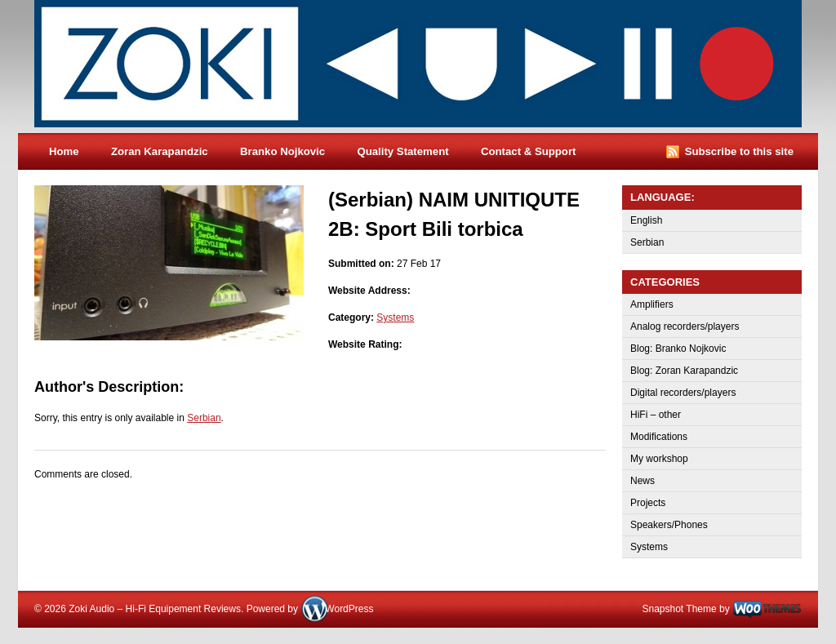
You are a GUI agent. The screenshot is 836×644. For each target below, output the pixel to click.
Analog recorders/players (685, 326)
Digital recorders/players (683, 393)
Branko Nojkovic (282, 151)
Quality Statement (402, 151)
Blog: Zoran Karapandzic (684, 371)
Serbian (204, 418)
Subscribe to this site (739, 151)
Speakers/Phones (669, 525)
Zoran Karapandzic (160, 151)
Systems (395, 318)
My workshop (659, 459)
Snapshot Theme (679, 609)
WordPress (349, 609)
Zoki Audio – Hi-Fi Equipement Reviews (434, 67)
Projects (648, 503)
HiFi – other (656, 415)
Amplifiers (652, 304)
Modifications (659, 437)
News (643, 481)
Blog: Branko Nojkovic (678, 349)
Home (64, 151)
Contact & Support (528, 151)
